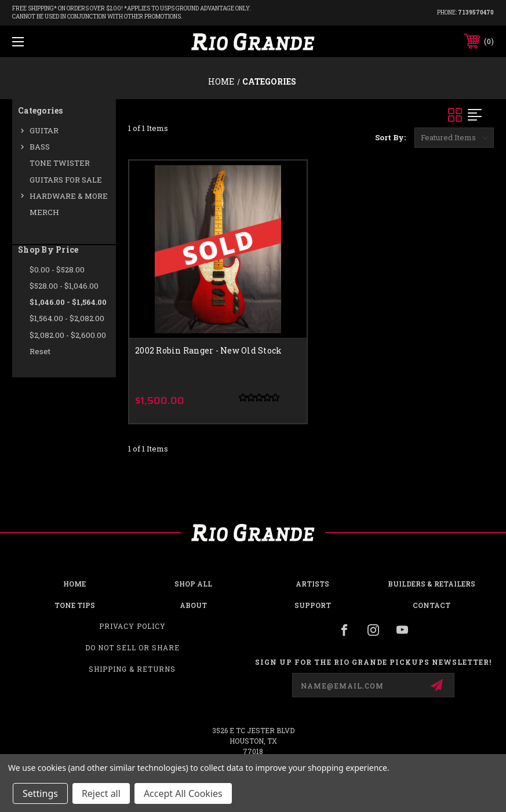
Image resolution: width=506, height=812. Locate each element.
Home (74, 584)
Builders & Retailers (432, 584)
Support (313, 605)
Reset (40, 351)
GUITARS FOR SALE (66, 180)
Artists (312, 584)
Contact (432, 605)
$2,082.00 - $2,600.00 (68, 335)
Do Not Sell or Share (132, 647)
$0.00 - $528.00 (57, 270)
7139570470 (476, 12)
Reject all (101, 793)
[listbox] (454, 138)
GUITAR (44, 130)
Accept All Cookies (183, 793)
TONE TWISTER (60, 163)
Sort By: (390, 137)
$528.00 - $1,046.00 (64, 286)
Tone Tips (75, 605)
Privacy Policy (132, 626)
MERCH (44, 212)
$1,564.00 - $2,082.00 (67, 318)
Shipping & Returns (132, 669)
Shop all (193, 584)
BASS (40, 147)
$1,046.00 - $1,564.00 (68, 302)
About (193, 605)
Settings (40, 793)
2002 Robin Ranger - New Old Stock (208, 350)
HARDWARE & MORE (69, 196)
